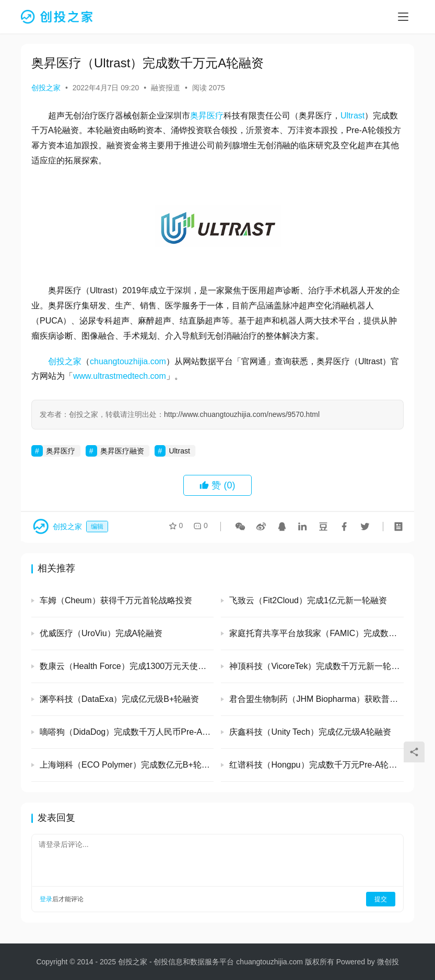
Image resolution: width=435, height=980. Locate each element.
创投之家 (46, 88)
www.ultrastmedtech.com (120, 376)
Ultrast (352, 116)
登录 (46, 899)
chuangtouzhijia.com (128, 361)
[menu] (403, 17)
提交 (381, 899)
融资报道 (166, 88)
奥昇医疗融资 (122, 451)
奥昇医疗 (207, 116)
